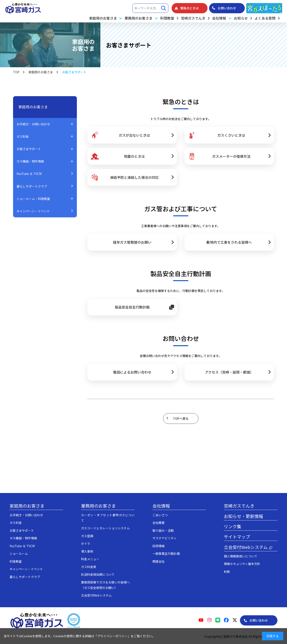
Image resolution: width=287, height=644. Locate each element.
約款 (227, 572)
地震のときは (118, 156)
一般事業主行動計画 (166, 553)
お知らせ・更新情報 (243, 516)
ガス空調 (87, 536)
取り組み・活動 (163, 530)
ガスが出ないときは (120, 135)
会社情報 (161, 506)
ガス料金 (16, 523)
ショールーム (19, 553)
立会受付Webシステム (96, 595)
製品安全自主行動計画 (132, 307)
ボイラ (86, 543)
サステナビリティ (165, 538)
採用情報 (159, 546)
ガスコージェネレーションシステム (105, 528)
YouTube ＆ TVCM (29, 174)
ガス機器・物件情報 (23, 538)
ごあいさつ (160, 515)
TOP (16, 72)
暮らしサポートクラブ (32, 186)
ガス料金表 (89, 567)
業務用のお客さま (98, 506)
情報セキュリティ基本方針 (242, 564)
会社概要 (159, 523)
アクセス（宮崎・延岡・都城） (229, 372)
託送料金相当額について (98, 574)
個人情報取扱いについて (241, 556)
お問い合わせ (259, 620)
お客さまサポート (22, 530)
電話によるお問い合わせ (132, 372)
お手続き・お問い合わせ (26, 515)
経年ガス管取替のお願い (132, 242)
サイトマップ (237, 537)
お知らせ (241, 18)
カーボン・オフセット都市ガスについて (108, 518)
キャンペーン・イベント (33, 211)
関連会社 (159, 561)
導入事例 (87, 551)
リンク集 (233, 526)
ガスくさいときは (216, 135)
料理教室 (167, 18)
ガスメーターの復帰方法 (219, 156)
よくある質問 (265, 18)
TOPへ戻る (181, 418)
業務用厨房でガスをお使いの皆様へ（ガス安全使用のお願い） (105, 585)
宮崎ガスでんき (193, 18)
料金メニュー (90, 559)
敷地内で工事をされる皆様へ (229, 242)
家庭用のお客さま (41, 72)
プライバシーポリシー (112, 636)
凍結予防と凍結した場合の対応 (125, 177)
